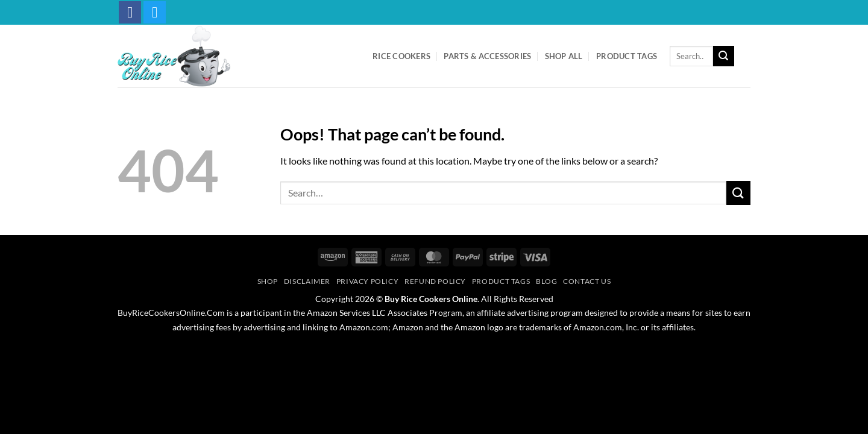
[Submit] (723, 56)
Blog (546, 281)
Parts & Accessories (487, 56)
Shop (268, 281)
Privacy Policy (368, 281)
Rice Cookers (401, 56)
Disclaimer (307, 281)
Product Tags (627, 56)
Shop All (564, 56)
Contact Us (587, 281)
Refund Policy (435, 281)
